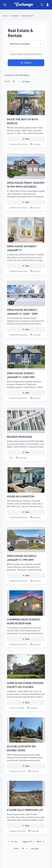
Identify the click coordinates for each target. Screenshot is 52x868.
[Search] (42, 5)
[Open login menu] (48, 5)
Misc (11, 458)
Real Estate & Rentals (28, 16)
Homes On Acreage (17, 708)
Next (41, 842)
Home (5, 16)
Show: (7, 81)
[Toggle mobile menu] (5, 5)
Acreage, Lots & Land (18, 771)
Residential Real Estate (18, 144)
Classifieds (14, 16)
